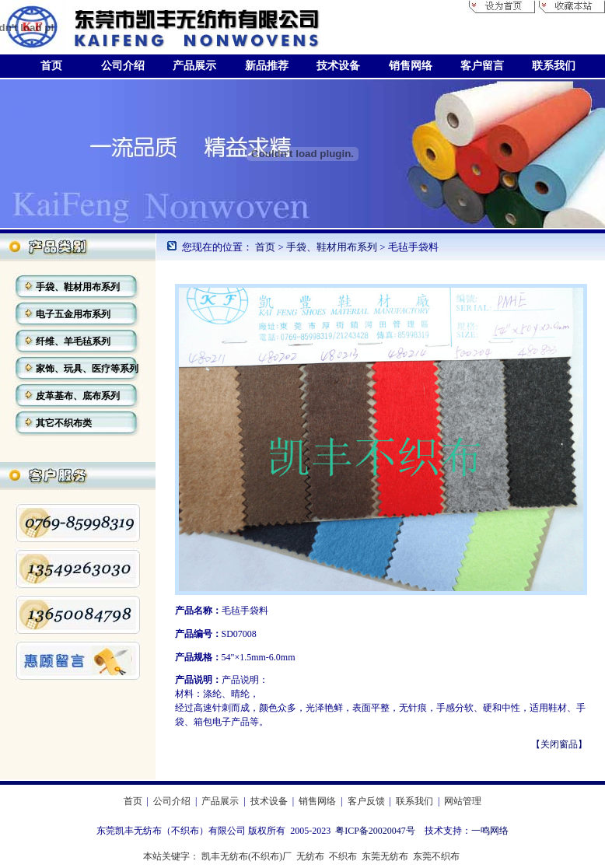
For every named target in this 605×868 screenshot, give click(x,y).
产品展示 (220, 801)
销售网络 (317, 801)
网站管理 (463, 801)
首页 (265, 247)
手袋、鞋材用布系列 (333, 247)
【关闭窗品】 (559, 744)
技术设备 (269, 801)
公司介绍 (172, 801)
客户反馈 (366, 801)
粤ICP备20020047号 (375, 831)
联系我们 (414, 801)
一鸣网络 (490, 831)
